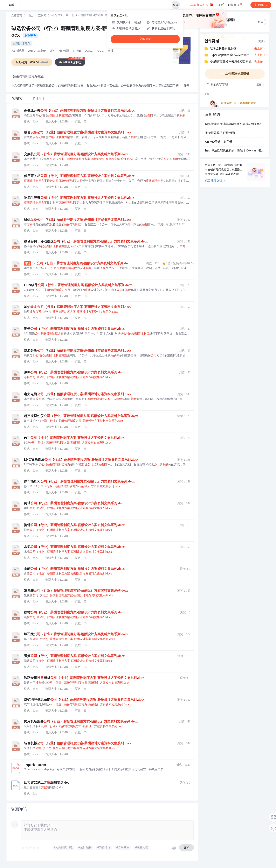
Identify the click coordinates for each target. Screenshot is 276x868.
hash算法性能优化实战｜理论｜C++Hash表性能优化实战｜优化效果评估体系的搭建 (235, 151)
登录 (176, 5)
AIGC (100, 51)
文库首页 (17, 16)
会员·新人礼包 (202, 5)
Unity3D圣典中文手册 (219, 142)
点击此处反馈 (215, 181)
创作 (261, 5)
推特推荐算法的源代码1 (220, 133)
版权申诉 (30, 36)
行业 (30, 16)
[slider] (31, 848)
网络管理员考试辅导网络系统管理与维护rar (233, 124)
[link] (17, 16)
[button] (188, 86)
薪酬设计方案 (22, 44)
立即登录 (145, 39)
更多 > (262, 42)
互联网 (42, 16)
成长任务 (236, 4)
